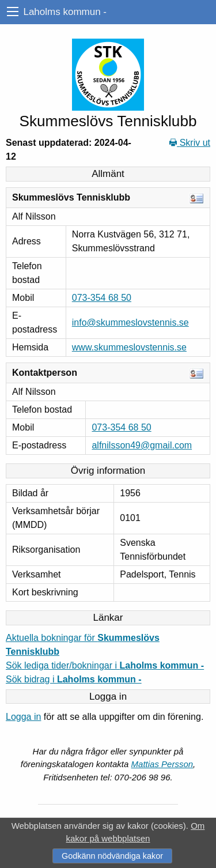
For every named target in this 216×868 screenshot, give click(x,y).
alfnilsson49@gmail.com (142, 445)
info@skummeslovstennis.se (130, 322)
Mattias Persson (162, 764)
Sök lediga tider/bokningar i (105, 665)
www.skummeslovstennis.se (129, 347)
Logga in (23, 717)
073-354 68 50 (102, 298)
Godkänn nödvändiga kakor (112, 856)
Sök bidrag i (74, 679)
